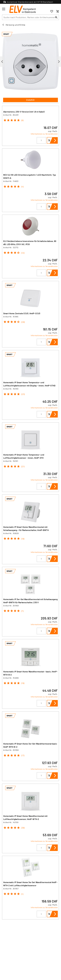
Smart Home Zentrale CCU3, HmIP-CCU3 (22, 313)
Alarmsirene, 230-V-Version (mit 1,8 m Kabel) (24, 112)
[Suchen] (56, 17)
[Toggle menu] (4, 9)
